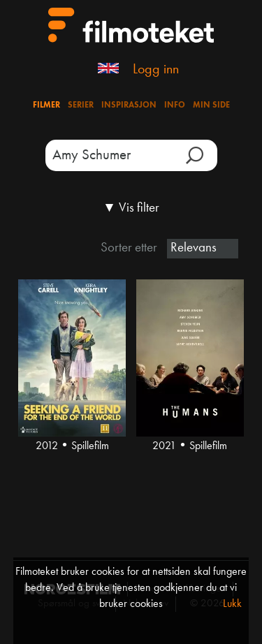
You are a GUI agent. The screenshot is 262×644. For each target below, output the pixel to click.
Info (175, 105)
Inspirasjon (129, 105)
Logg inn (156, 70)
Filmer (46, 105)
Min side (211, 105)
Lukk (232, 604)
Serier (81, 105)
